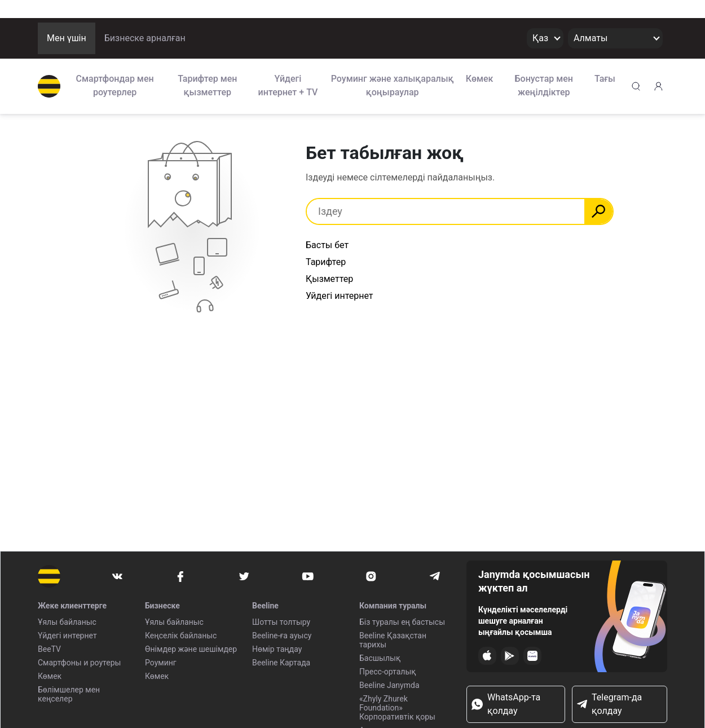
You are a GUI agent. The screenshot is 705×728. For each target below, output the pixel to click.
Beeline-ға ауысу (282, 636)
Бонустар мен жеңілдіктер (544, 85)
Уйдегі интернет (340, 296)
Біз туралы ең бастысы (402, 622)
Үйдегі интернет (67, 636)
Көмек (480, 79)
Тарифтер (326, 262)
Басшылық (380, 658)
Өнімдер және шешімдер (191, 649)
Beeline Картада (281, 663)
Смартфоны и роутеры (79, 663)
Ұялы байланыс (67, 622)
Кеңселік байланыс (181, 636)
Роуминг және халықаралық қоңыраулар (393, 85)
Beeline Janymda (389, 685)
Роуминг (161, 663)
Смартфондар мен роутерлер (115, 85)
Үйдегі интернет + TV (288, 85)
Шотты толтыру (281, 622)
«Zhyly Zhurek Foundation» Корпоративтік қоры (397, 708)
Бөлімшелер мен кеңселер (69, 694)
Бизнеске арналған (145, 38)
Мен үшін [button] (67, 38)
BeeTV (49, 649)
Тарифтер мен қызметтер (207, 85)
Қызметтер (329, 279)
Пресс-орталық (388, 672)
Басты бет (327, 245)
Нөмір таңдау (277, 649)
